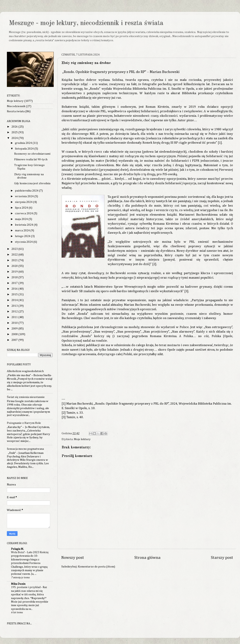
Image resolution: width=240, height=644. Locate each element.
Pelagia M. (17, 549)
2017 (15, 283)
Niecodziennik (16, 106)
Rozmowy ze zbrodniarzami (32, 154)
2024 (15, 138)
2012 (15, 312)
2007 (15, 340)
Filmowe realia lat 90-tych (31, 159)
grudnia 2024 (24, 143)
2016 (15, 289)
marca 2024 (23, 230)
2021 (15, 260)
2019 (15, 272)
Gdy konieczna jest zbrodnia (32, 183)
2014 (15, 300)
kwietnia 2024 (24, 225)
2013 (15, 306)
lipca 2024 (22, 208)
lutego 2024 (23, 236)
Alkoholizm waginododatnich (25, 371)
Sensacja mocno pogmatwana (25, 449)
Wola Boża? (18, 552)
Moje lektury (82, 439)
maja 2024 (22, 219)
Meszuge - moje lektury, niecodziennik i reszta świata (86, 23)
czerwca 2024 (24, 213)
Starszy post (222, 558)
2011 (15, 317)
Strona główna (147, 558)
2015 (15, 294)
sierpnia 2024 (24, 202)
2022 (15, 255)
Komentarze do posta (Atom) (96, 567)
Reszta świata (16, 111)
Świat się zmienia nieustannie (26, 397)
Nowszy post (73, 558)
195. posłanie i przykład (26, 587)
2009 (15, 329)
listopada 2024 (25, 149)
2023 (15, 249)
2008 (15, 334)
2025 (15, 132)
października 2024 (27, 191)
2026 (15, 127)
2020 (15, 266)
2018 (15, 277)
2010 (15, 323)
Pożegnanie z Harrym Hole (24, 423)
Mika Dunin (18, 584)
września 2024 (25, 196)
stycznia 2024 (24, 242)
